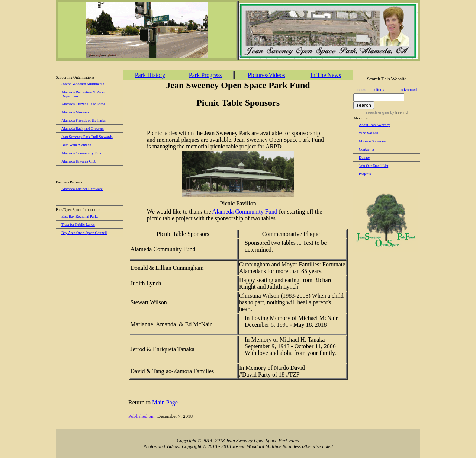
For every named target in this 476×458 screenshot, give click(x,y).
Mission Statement (373, 141)
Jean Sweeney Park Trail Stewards (87, 137)
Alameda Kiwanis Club (79, 161)
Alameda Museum (75, 112)
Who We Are (369, 133)
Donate (364, 158)
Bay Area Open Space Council (84, 233)
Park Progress (205, 75)
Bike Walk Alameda (76, 145)
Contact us (367, 149)
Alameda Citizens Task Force (83, 104)
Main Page (165, 402)
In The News (326, 75)
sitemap (381, 90)
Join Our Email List (374, 166)
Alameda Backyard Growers (83, 129)
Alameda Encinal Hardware (82, 189)
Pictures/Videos (266, 75)
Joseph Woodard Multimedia (83, 84)
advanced (409, 90)
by (398, 113)
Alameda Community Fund (82, 153)
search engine (378, 113)
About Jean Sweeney (374, 125)
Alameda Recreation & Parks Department (83, 94)
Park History (150, 75)
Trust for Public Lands (78, 225)
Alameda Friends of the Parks (83, 120)
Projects (365, 174)
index (361, 90)
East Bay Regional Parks (80, 216)
